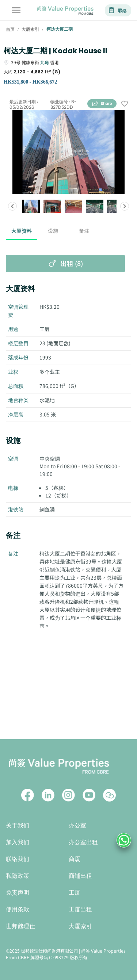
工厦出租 (80, 909)
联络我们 (18, 859)
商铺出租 (80, 876)
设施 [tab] (53, 231)
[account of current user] (16, 10)
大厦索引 (80, 926)
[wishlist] (125, 104)
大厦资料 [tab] (22, 231)
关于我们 (18, 825)
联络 (118, 10)
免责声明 (18, 893)
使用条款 (18, 909)
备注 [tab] (84, 231)
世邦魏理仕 (20, 926)
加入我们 (18, 842)
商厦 (75, 859)
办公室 (77, 825)
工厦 (75, 893)
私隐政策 (18, 876)
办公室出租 (83, 842)
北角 (45, 62)
